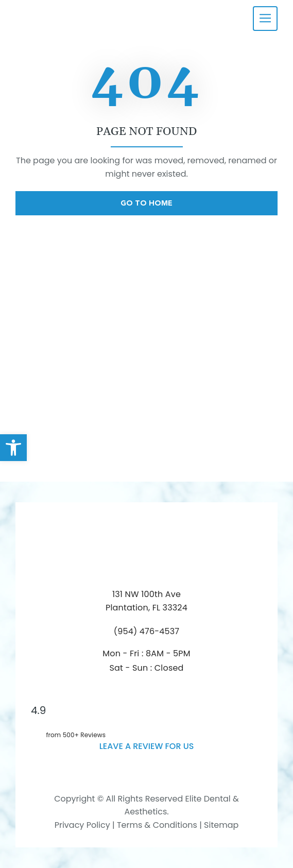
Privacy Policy (82, 825)
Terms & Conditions (156, 825)
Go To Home (146, 203)
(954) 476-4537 (147, 631)
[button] (13, 448)
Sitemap (221, 825)
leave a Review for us (147, 746)
